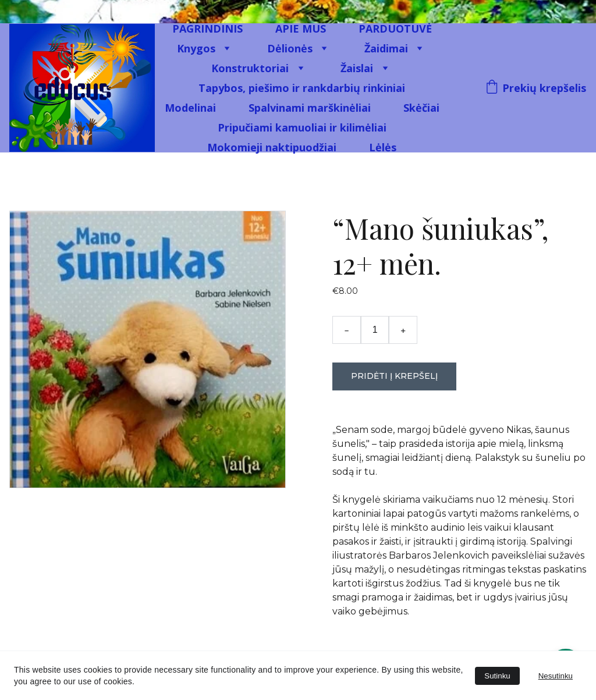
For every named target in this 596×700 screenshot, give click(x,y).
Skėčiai (421, 108)
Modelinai (190, 108)
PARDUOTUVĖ (395, 29)
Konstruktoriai (250, 68)
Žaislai (357, 68)
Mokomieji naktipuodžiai (272, 147)
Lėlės (383, 147)
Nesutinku (556, 676)
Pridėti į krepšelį (394, 376)
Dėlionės (290, 48)
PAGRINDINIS (207, 29)
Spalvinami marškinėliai (310, 108)
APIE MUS (301, 29)
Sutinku (497, 676)
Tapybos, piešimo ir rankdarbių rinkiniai (302, 88)
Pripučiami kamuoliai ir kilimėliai (302, 127)
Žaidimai (386, 48)
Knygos (196, 48)
